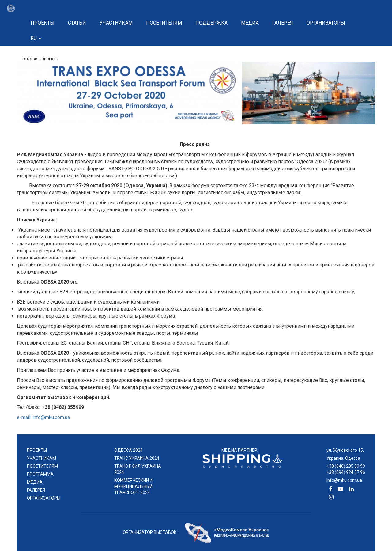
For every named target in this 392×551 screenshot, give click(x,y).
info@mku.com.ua (344, 480)
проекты (37, 450)
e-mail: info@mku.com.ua (43, 417)
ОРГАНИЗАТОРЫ (44, 498)
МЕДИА (35, 482)
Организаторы (326, 23)
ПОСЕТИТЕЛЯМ (42, 466)
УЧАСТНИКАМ (41, 458)
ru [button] (36, 38)
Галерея (283, 23)
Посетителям (164, 23)
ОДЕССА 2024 (128, 450)
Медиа (250, 23)
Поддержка (211, 23)
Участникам (116, 23)
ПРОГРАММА (40, 474)
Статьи (77, 23)
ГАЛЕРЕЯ (36, 490)
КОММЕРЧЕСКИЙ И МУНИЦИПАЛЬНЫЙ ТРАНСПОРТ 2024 (133, 486)
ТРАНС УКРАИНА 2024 (137, 458)
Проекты (43, 23)
